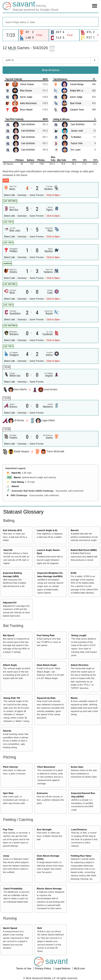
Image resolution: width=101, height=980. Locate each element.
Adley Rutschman (28, 103)
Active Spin (77, 767)
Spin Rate (8, 793)
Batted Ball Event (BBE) (84, 550)
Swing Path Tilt (12, 698)
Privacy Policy (43, 968)
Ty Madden (76, 137)
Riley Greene (26, 91)
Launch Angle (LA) (47, 530)
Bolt (40, 928)
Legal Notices (63, 968)
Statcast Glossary (23, 512)
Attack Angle (10, 665)
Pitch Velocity (10, 767)
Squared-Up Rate (46, 698)
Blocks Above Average (49, 888)
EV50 (74, 573)
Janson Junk (77, 131)
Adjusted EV (10, 602)
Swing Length (79, 635)
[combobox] (50, 22)
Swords (7, 731)
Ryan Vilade (76, 103)
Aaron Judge (26, 97)
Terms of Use (24, 968)
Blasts (74, 698)
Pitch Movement (46, 767)
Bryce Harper (26, 110)
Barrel (17, 477)
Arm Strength (44, 829)
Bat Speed (9, 635)
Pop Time (8, 829)
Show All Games (51, 70)
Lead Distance (79, 829)
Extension (42, 793)
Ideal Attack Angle (47, 665)
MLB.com (80, 968)
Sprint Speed (10, 928)
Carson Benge (77, 84)
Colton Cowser (27, 84)
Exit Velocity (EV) (12, 530)
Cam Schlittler (28, 124)
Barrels (75, 530)
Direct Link (10, 195)
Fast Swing (18, 482)
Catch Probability (13, 888)
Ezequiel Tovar (77, 110)
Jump (6, 856)
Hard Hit (16, 473)
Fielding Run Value (81, 856)
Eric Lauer (76, 150)
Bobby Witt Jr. (77, 91)
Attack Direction (80, 665)
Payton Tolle (77, 143)
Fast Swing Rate (46, 635)
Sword (15, 486)
